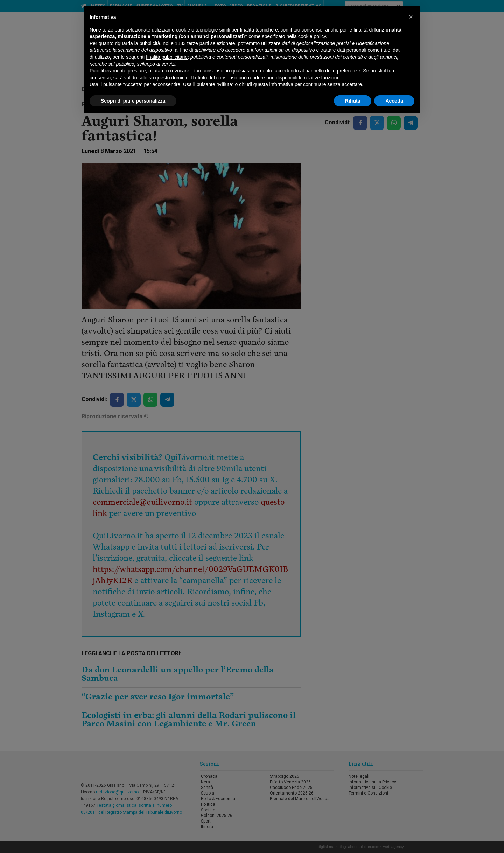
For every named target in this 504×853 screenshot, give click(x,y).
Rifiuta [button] (353, 101)
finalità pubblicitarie (167, 57)
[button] (411, 17)
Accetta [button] (394, 101)
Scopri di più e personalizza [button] (133, 101)
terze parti (198, 43)
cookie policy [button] (312, 36)
